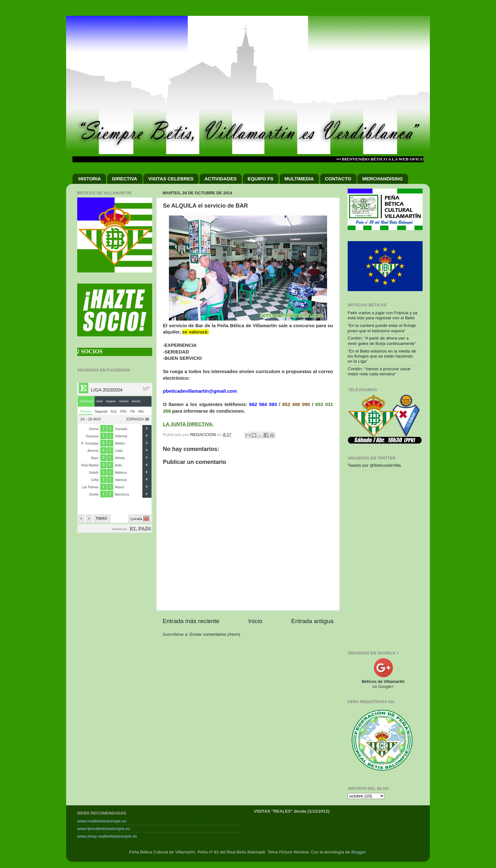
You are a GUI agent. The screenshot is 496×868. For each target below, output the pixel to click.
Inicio (255, 621)
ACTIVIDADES (220, 179)
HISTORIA (90, 179)
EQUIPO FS (261, 179)
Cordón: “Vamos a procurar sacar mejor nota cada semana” (379, 371)
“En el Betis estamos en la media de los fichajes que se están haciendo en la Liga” (382, 356)
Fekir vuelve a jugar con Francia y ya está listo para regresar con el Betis (383, 315)
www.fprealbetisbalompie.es (104, 829)
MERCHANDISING (382, 179)
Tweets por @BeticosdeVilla (374, 465)
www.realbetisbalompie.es (102, 821)
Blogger (358, 852)
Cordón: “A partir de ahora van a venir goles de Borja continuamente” (382, 341)
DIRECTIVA (125, 179)
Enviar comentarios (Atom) (215, 634)
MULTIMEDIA (299, 179)
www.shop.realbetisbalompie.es (107, 836)
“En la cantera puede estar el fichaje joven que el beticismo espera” (382, 328)
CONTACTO (338, 179)
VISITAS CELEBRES (171, 179)
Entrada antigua (312, 621)
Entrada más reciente (191, 621)
